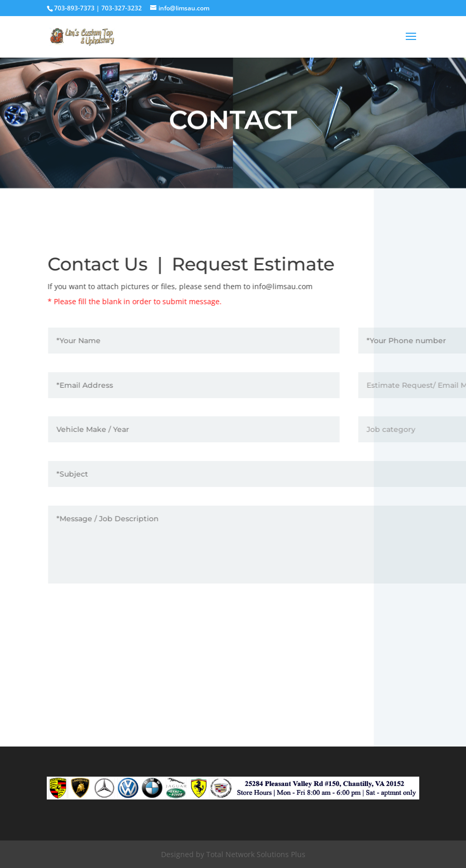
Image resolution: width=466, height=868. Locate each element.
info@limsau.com (286, 286)
